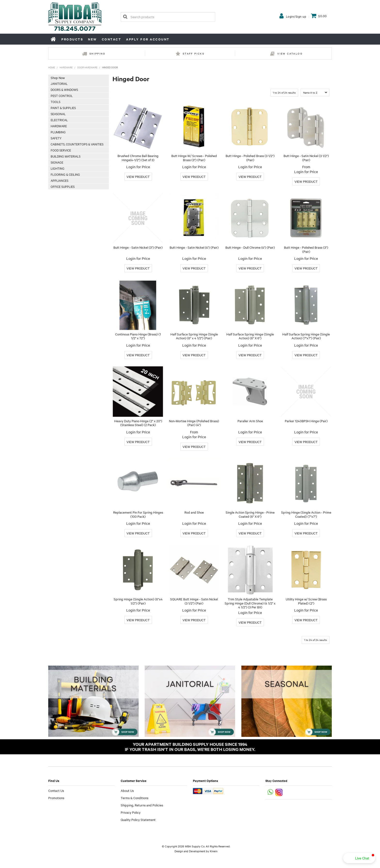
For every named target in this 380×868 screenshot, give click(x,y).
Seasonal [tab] (58, 114)
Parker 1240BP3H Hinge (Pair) (306, 421)
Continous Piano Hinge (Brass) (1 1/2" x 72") (138, 336)
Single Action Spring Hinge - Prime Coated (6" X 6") (250, 514)
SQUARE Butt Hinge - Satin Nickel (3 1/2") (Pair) (194, 601)
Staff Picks (194, 53)
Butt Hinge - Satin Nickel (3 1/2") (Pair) (306, 158)
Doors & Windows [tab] (64, 89)
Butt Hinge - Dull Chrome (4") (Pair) (250, 247)
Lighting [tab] (58, 168)
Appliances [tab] (59, 180)
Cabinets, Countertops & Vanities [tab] (77, 144)
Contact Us (56, 790)
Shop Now (58, 78)
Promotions (56, 798)
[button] (359, 858)
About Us (127, 790)
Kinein (214, 851)
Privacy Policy (131, 812)
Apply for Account (148, 39)
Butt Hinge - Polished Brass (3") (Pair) (306, 249)
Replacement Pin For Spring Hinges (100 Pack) (138, 514)
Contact (112, 39)
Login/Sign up (296, 16)
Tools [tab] (55, 102)
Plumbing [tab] (58, 132)
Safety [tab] (56, 138)
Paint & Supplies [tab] (63, 108)
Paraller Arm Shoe (250, 421)
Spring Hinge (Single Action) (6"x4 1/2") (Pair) (138, 601)
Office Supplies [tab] (63, 186)
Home (54, 39)
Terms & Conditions (135, 798)
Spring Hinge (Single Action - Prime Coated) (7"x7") (306, 514)
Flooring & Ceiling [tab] (65, 174)
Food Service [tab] (61, 150)
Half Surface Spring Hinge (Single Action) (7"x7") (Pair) (306, 336)
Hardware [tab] (59, 126)
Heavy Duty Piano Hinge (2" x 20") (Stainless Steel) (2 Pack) (138, 423)
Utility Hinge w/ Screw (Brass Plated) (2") (306, 601)
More (138, 177)
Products (72, 39)
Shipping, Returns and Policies (142, 805)
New (92, 39)
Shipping (97, 53)
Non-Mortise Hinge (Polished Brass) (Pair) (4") (194, 423)
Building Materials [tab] (66, 156)
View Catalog (290, 53)
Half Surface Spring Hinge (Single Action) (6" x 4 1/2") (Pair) (194, 336)
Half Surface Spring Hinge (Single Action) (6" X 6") (250, 336)
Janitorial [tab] (59, 83)
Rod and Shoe (194, 512)
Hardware (66, 67)
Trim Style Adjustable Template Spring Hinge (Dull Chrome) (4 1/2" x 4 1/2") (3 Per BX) (250, 603)
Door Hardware (87, 67)
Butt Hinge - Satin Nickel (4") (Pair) (194, 247)
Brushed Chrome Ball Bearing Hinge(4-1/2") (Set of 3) (138, 158)
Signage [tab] (57, 162)
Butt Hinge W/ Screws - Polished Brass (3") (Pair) (194, 158)
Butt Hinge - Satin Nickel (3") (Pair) (138, 247)
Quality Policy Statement (138, 820)
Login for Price (138, 167)
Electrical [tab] (59, 120)
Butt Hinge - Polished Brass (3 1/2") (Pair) (250, 158)
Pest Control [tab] (62, 96)
